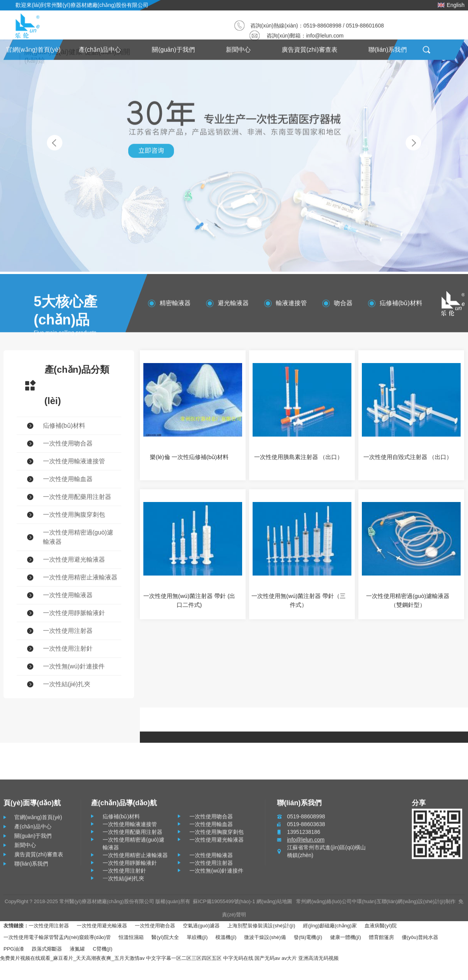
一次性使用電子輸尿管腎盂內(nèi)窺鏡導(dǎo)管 (57, 937)
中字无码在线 (238, 958)
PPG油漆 (14, 949)
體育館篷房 (381, 937)
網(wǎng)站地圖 (274, 904)
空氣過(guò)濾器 (201, 926)
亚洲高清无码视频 (318, 958)
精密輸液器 (175, 306)
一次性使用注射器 (49, 926)
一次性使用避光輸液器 (102, 926)
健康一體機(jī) (346, 937)
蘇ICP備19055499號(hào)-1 (224, 904)
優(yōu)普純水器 (420, 937)
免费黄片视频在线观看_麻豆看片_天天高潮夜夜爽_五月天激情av (72, 958)
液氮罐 (77, 949)
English (451, 3)
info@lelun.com (326, 36)
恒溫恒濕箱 (131, 937)
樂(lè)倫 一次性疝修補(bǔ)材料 (189, 457)
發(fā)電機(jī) (308, 937)
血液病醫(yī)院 (381, 926)
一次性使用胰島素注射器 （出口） (299, 457)
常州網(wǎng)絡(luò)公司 (324, 904)
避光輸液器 (233, 306)
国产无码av (267, 958)
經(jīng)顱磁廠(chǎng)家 (330, 926)
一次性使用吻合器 (155, 926)
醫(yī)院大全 (165, 937)
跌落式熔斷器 (47, 949)
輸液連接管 (291, 306)
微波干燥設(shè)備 (265, 937)
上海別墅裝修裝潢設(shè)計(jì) (261, 926)
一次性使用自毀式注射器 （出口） (408, 457)
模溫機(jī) (226, 937)
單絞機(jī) (197, 937)
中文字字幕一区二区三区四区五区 (184, 958)
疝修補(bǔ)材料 (401, 306)
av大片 (289, 958)
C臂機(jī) (102, 949)
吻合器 (343, 306)
